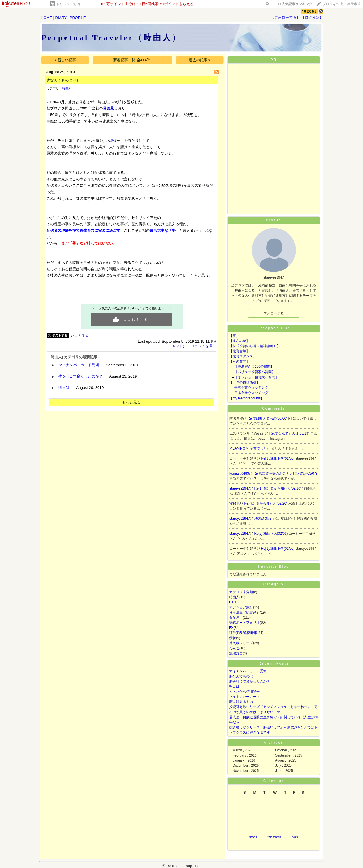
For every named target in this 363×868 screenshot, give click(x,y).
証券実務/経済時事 (243, 633)
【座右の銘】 (239, 341)
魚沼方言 (236, 653)
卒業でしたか (260, 448)
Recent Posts (274, 663)
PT (231, 602)
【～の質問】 (239, 361)
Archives (274, 743)
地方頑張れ (263, 519)
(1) (76, 80)
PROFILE (78, 18)
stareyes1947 (240, 488)
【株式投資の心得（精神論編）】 (255, 346)
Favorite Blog (274, 566)
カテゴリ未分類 (241, 592)
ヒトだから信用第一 (244, 692)
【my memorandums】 (247, 398)
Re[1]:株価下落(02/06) (278, 549)
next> (295, 837)
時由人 (67, 88)
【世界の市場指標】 (244, 382)
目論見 (108, 108)
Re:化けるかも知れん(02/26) (266, 503)
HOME (47, 18)
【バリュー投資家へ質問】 (255, 372)
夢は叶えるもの (241, 702)
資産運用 (236, 618)
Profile (274, 220)
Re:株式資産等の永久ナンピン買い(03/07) (285, 473)
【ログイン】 (312, 17)
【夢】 (234, 336)
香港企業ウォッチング (251, 387)
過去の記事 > (200, 60)
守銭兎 (235, 503)
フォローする (274, 313)
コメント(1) (178, 346)
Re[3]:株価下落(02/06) (278, 458)
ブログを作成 (333, 4)
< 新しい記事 (65, 60)
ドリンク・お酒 (68, 4)
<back (253, 837)
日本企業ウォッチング (251, 393)
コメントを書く (203, 346)
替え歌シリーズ (241, 643)
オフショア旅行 (241, 607)
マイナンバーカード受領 (79, 365)
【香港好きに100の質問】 (254, 366)
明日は (64, 388)
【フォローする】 (285, 17)
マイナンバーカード (244, 697)
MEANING (237, 448)
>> (295, 4)
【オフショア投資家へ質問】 (256, 377)
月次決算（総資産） (244, 612)
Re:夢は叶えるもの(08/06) (268, 418)
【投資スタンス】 (243, 356)
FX (231, 628)
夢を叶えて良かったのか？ (81, 376)
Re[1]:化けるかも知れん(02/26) (278, 488)
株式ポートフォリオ (244, 623)
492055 (309, 11)
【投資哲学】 (239, 351)
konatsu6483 (239, 473)
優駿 (233, 638)
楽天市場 (354, 4)
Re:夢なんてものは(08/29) (290, 433)
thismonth (274, 837)
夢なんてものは (59, 80)
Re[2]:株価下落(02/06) (272, 534)
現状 (113, 141)
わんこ (234, 648)
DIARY (61, 18)
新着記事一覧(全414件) (132, 60)
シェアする (80, 335)
